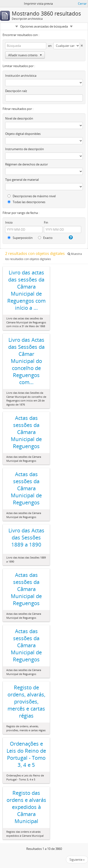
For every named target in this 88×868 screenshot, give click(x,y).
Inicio (9, 222)
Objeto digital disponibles (23, 134)
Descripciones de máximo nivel (32, 196)
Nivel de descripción (19, 118)
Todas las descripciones (26, 202)
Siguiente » (77, 860)
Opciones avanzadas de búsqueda (44, 26)
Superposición (20, 238)
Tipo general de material (22, 180)
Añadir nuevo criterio (25, 55)
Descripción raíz (16, 91)
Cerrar (82, 4)
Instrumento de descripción (25, 149)
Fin (46, 222)
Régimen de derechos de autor (27, 164)
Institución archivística (21, 76)
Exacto (45, 238)
